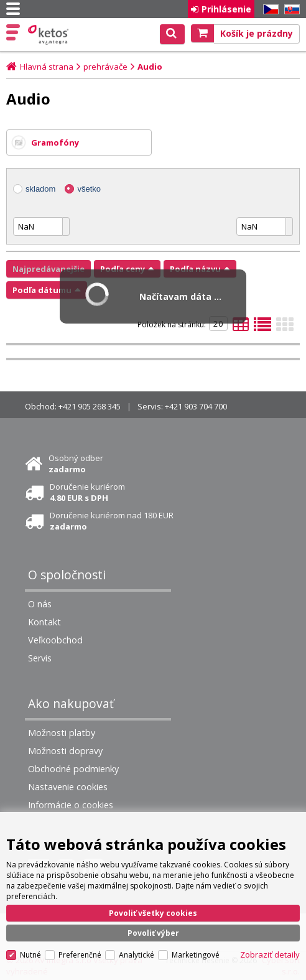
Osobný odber (76, 464)
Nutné (30, 955)
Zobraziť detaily (270, 954)
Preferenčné (80, 955)
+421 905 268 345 (90, 406)
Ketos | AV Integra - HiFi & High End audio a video (49, 35)
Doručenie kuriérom (87, 492)
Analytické (137, 955)
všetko (89, 189)
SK (290, 10)
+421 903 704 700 (196, 406)
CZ (269, 10)
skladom (40, 189)
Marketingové (196, 955)
